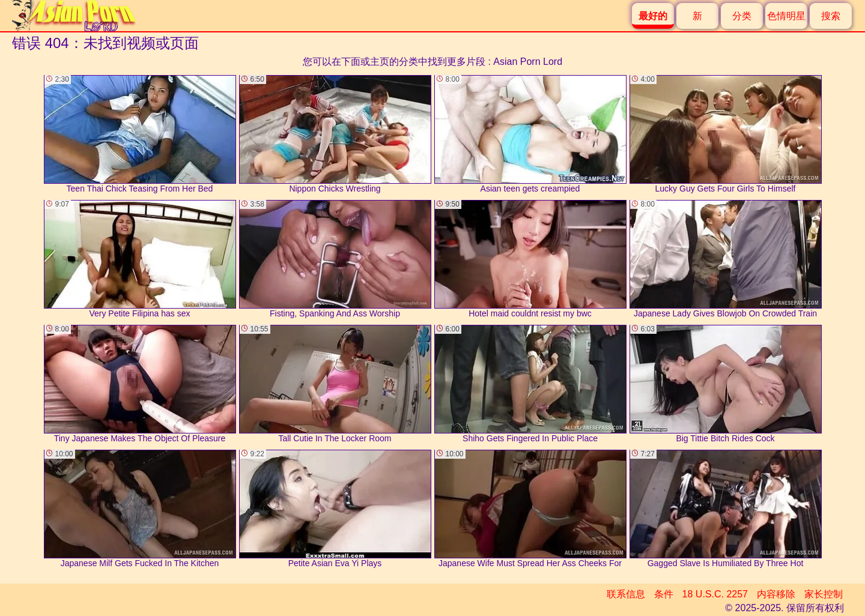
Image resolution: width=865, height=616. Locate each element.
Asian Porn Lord (528, 62)
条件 (664, 594)
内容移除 (776, 594)
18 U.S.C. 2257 (715, 594)
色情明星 (786, 16)
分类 (742, 16)
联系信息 (626, 594)
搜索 (831, 16)
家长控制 (824, 594)
